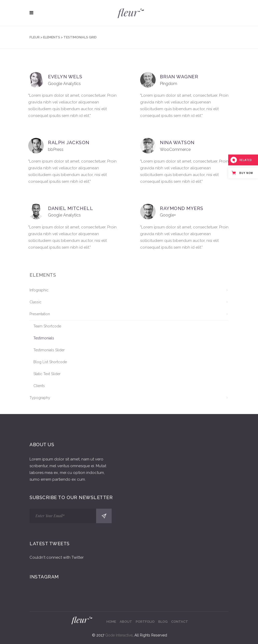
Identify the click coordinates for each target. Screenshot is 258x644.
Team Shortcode (47, 326)
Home (111, 622)
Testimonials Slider (49, 350)
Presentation (40, 314)
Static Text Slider (47, 374)
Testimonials (44, 338)
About (126, 622)
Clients (39, 386)
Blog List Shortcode (50, 362)
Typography (40, 398)
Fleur (35, 37)
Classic (35, 302)
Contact (180, 622)
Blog (163, 622)
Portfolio (145, 622)
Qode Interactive (119, 635)
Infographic (39, 290)
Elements (52, 37)
